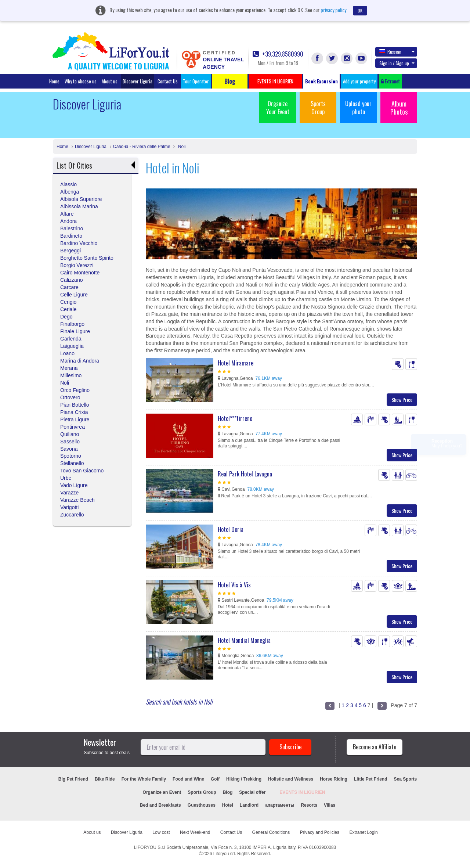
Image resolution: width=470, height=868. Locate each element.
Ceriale (68, 309)
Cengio (68, 302)
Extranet (390, 81)
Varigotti (69, 507)
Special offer (252, 792)
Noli (181, 147)
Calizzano (71, 280)
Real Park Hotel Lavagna (245, 474)
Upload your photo (358, 108)
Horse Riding (334, 779)
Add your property (359, 81)
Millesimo (71, 375)
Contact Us (168, 81)
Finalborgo (72, 324)
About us (110, 81)
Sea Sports (406, 779)
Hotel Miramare (236, 363)
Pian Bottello (75, 405)
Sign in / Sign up (397, 63)
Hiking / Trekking (244, 779)
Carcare (69, 287)
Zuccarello (72, 515)
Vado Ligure (74, 485)
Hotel (228, 805)
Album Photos (399, 108)
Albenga (70, 192)
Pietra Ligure (75, 419)
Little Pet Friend (371, 779)
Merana (69, 368)
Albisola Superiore (81, 199)
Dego (66, 317)
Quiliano (70, 434)
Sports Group (318, 108)
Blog (228, 792)
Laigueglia (72, 346)
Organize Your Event (278, 108)
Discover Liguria (138, 81)
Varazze (69, 493)
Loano (67, 353)
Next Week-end (195, 832)
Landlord (249, 805)
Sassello (70, 442)
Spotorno (71, 456)
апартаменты (280, 805)
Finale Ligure (75, 331)
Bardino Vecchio (79, 243)
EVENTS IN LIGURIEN (302, 792)
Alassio (68, 184)
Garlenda (71, 339)
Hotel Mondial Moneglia (244, 640)
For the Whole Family (144, 779)
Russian (397, 51)
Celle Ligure (74, 295)
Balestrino (72, 228)
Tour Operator (196, 81)
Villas (330, 805)
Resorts (309, 805)
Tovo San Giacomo (82, 471)
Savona (69, 449)
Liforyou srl (224, 854)
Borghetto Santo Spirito (87, 258)
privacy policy (333, 10)
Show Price (402, 399)
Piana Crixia (74, 412)
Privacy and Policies (320, 832)
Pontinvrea (73, 427)
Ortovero (70, 397)
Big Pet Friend (73, 779)
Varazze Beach (77, 500)
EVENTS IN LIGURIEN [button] (275, 81)
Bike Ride (105, 779)
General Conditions (271, 832)
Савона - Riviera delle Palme (142, 147)
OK (360, 10)
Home (54, 81)
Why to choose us (81, 81)
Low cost (161, 832)
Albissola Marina (79, 206)
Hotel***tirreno (235, 418)
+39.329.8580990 (278, 54)
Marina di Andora (80, 361)
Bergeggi (70, 251)
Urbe (66, 478)
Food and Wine (188, 779)
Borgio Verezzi (77, 265)
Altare (67, 214)
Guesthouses (202, 805)
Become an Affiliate (375, 747)
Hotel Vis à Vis (234, 585)
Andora (68, 221)
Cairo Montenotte (80, 273)
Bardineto (71, 236)
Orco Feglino (75, 390)
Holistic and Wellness (291, 779)
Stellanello (72, 463)
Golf (215, 779)
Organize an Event (162, 792)
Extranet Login (363, 832)
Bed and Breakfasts (160, 805)
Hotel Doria (231, 529)
